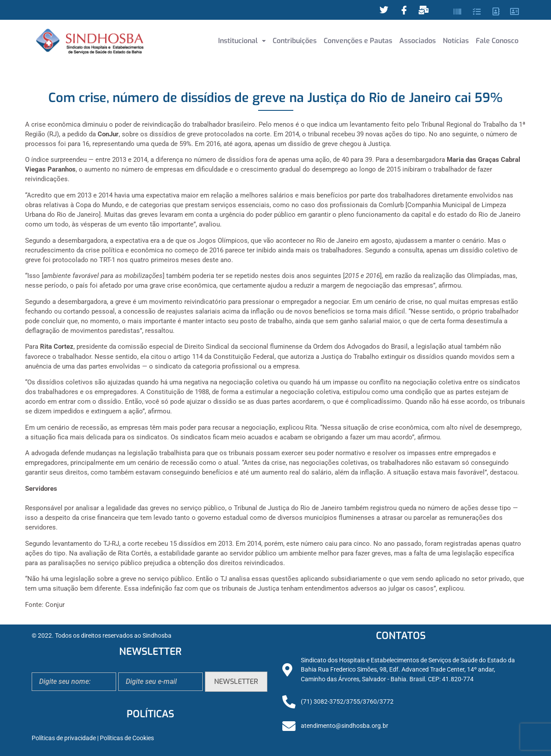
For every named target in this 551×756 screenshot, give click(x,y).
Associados (418, 41)
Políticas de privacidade (64, 738)
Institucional (242, 41)
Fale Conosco (497, 41)
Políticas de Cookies (127, 738)
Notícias (456, 41)
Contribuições (295, 41)
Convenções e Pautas (358, 41)
